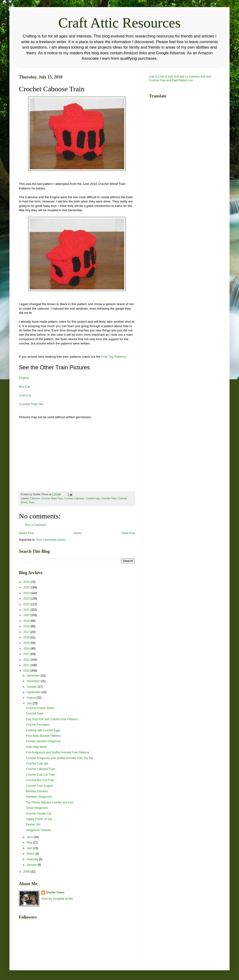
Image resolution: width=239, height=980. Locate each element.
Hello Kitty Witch (36, 747)
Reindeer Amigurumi (39, 797)
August (32, 698)
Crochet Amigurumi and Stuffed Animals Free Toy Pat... (61, 758)
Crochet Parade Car (39, 814)
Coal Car (25, 395)
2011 (27, 665)
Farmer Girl (33, 824)
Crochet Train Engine (39, 786)
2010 (27, 671)
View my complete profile (57, 899)
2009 (27, 872)
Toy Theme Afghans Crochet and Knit (50, 802)
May (30, 843)
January (32, 865)
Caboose (35, 498)
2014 (27, 649)
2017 (27, 632)
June (30, 837)
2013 (27, 654)
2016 (27, 637)
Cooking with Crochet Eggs (43, 730)
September (34, 692)
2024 (27, 593)
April (30, 848)
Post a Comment (35, 525)
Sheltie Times (55, 893)
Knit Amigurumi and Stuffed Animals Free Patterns (58, 752)
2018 (27, 626)
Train (32, 502)
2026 (27, 582)
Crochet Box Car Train (40, 780)
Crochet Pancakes (38, 725)
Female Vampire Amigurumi (43, 741)
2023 (27, 599)
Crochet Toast (35, 714)
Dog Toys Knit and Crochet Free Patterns (52, 719)
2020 (27, 615)
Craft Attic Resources (120, 23)
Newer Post (26, 533)
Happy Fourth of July (39, 819)
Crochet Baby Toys (52, 498)
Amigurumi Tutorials (39, 830)
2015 (27, 643)
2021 (27, 610)
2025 (27, 587)
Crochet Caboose (74, 498)
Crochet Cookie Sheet (40, 708)
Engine (24, 378)
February (33, 859)
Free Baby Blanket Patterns (43, 736)
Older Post (128, 533)
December (34, 676)
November (34, 681)
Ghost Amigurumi (37, 808)
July (30, 703)
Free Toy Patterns (114, 357)
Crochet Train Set (31, 404)
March (31, 854)
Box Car (25, 387)
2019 (27, 621)
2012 (27, 660)
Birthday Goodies (37, 791)
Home (78, 533)
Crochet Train (109, 498)
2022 (27, 604)
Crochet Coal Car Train (41, 775)
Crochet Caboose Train (41, 769)
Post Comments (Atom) (51, 540)
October (32, 687)
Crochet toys (93, 498)
